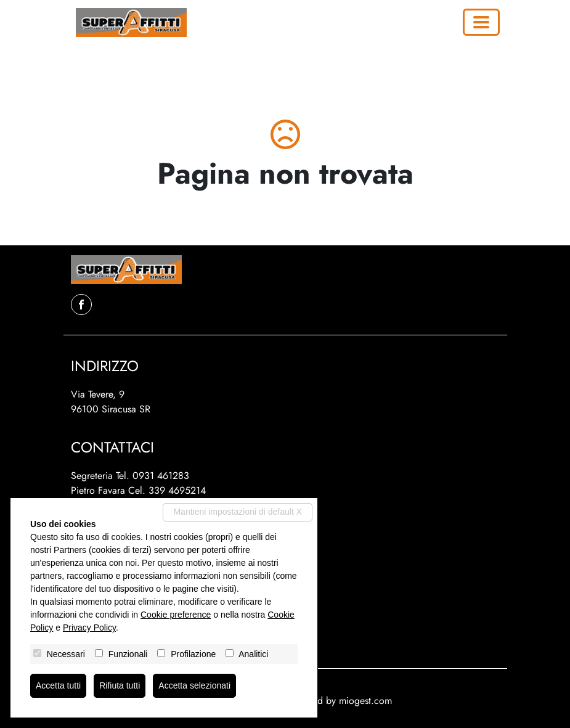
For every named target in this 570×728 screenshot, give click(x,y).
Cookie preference (176, 615)
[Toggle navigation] (481, 22)
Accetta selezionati (194, 685)
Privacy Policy (89, 628)
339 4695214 (177, 490)
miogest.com (365, 701)
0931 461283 (161, 476)
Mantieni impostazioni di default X (238, 512)
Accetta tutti (58, 685)
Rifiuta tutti (120, 685)
